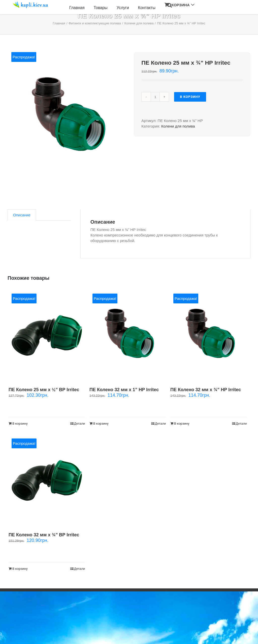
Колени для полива (178, 126)
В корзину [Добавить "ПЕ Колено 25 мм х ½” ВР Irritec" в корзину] (20, 424)
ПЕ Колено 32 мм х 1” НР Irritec (124, 390)
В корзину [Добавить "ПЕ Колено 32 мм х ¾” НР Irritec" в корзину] (182, 424)
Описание (22, 215)
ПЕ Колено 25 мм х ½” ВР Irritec (44, 390)
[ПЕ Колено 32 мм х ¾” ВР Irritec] (47, 480)
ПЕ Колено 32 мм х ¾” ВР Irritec (44, 535)
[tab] (22, 215)
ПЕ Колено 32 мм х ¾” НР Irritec (206, 390)
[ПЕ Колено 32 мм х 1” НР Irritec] (128, 335)
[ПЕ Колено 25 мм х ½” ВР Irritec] (47, 335)
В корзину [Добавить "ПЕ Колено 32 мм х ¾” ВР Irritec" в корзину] (20, 569)
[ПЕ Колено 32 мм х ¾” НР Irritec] (208, 335)
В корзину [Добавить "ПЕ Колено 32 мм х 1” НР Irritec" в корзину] (101, 424)
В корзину (190, 97)
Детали (80, 424)
